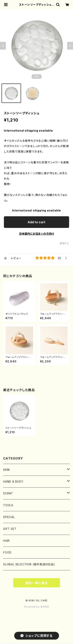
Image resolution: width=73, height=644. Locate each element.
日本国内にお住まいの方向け (37, 234)
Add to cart (36, 222)
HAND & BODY (15, 481)
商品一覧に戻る (37, 583)
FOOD (7, 552)
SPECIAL (9, 517)
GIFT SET (10, 529)
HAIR (6, 541)
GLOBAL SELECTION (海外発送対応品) (29, 564)
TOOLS (8, 505)
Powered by (37, 607)
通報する (64, 243)
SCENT (8, 493)
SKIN (6, 470)
